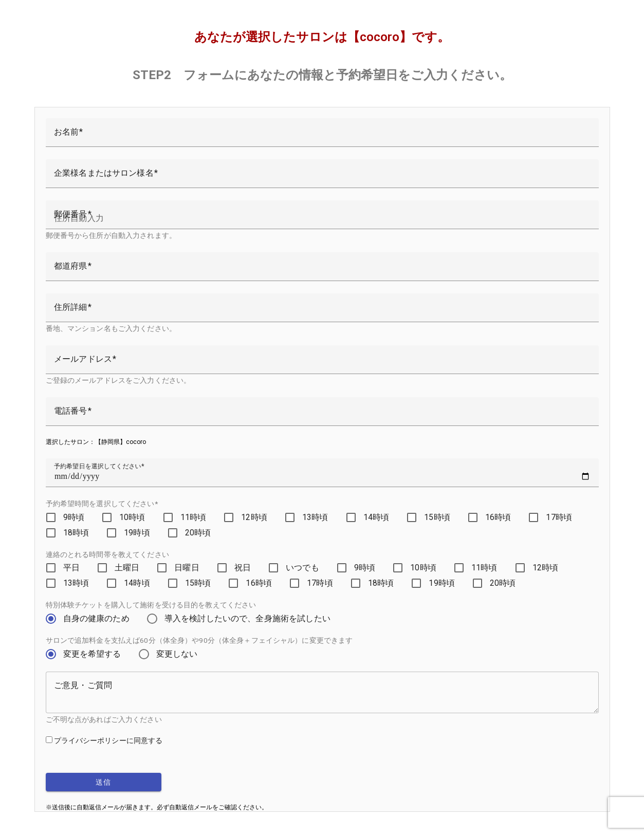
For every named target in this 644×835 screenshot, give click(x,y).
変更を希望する (92, 654)
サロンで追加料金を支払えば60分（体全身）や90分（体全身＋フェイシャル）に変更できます (199, 640)
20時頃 (198, 533)
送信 (104, 782)
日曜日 (187, 568)
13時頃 (315, 517)
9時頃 (74, 517)
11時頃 (194, 517)
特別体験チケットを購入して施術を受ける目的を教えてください (151, 605)
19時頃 (137, 533)
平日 (71, 568)
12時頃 (254, 517)
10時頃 (132, 517)
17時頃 (559, 517)
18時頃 (76, 533)
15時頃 (437, 517)
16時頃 (498, 517)
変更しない (177, 654)
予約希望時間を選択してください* (102, 504)
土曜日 (127, 568)
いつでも (302, 568)
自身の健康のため (96, 618)
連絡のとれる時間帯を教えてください (107, 554)
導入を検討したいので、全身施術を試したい (247, 618)
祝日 (243, 568)
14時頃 (376, 517)
